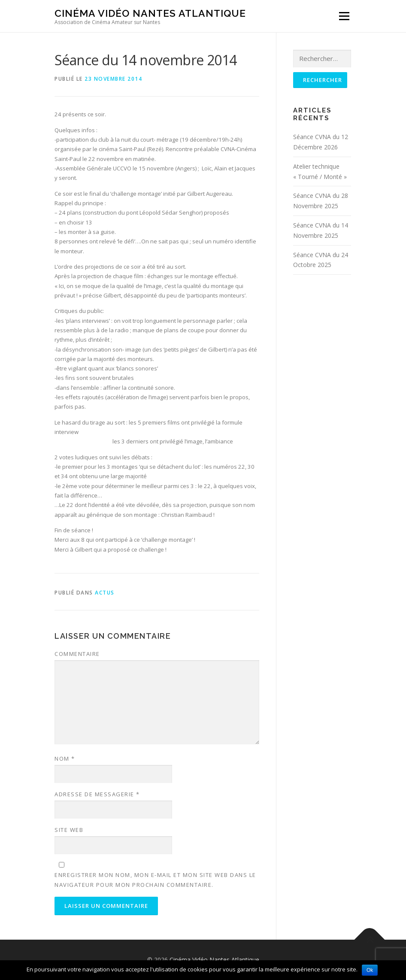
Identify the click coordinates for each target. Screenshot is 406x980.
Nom (65, 759)
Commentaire (77, 654)
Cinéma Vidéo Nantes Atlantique (150, 13)
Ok (370, 970)
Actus (105, 593)
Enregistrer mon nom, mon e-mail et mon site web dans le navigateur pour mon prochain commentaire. (155, 880)
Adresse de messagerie (97, 794)
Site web (69, 830)
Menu (344, 16)
